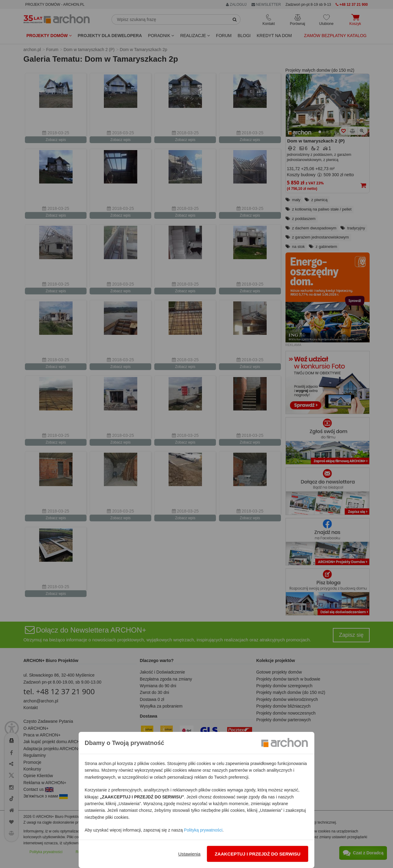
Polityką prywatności (203, 830)
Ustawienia (189, 854)
